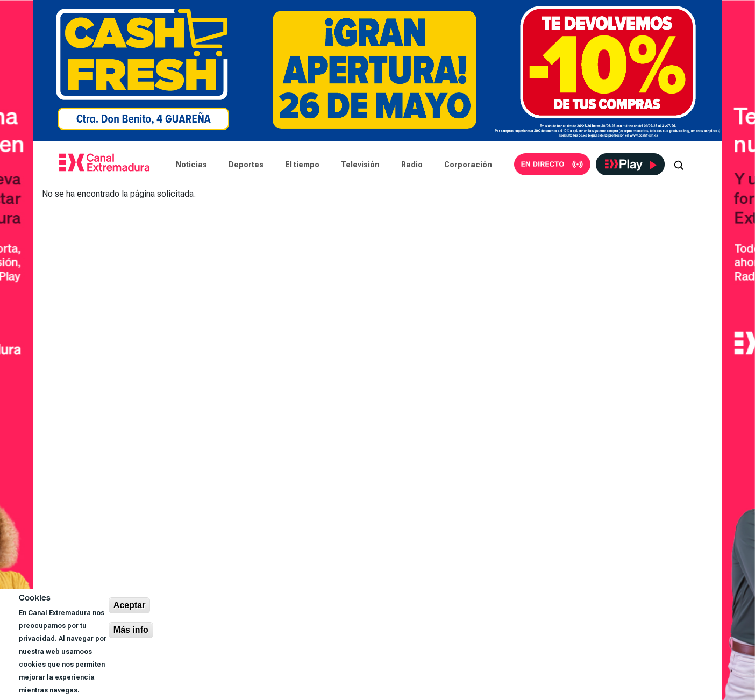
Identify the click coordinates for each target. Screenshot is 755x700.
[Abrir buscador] (679, 165)
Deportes (246, 165)
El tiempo (302, 165)
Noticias (191, 165)
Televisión (360, 165)
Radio (412, 165)
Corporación (468, 165)
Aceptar (130, 605)
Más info (131, 630)
